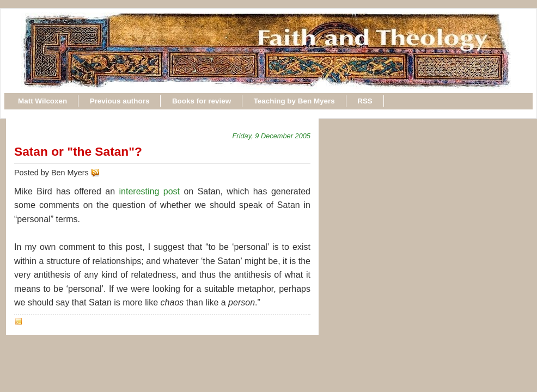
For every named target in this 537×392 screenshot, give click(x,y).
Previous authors (120, 101)
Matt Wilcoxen (42, 101)
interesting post (150, 191)
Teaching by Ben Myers (294, 101)
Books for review (202, 101)
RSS (365, 101)
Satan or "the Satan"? (78, 151)
